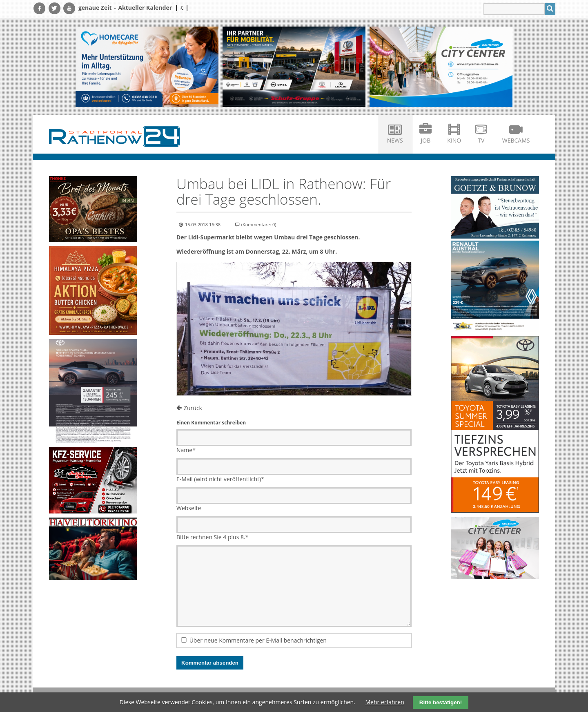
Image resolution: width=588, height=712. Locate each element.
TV (481, 140)
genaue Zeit (95, 8)
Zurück (193, 408)
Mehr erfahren (385, 702)
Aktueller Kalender (145, 8)
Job (426, 140)
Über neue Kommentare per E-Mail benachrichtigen (258, 640)
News (395, 140)
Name (186, 450)
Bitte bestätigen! (441, 702)
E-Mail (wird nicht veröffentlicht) (220, 479)
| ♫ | (182, 8)
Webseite (189, 508)
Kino (454, 140)
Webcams (516, 140)
